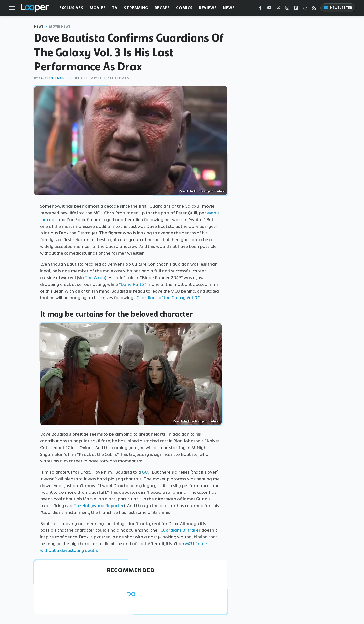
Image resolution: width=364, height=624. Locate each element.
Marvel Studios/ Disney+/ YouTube (202, 191)
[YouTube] (269, 9)
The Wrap (95, 278)
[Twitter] (278, 9)
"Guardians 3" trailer (180, 530)
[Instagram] (287, 9)
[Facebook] (260, 9)
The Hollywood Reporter (99, 506)
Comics (184, 8)
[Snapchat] (305, 9)
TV (115, 8)
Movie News (60, 26)
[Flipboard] (296, 9)
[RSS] (314, 9)
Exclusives (71, 8)
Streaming (136, 8)
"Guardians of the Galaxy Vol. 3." (167, 298)
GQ (145, 472)
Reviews (208, 8)
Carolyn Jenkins (53, 78)
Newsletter (338, 8)
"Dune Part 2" (133, 284)
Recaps (162, 8)
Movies (98, 8)
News (229, 8)
